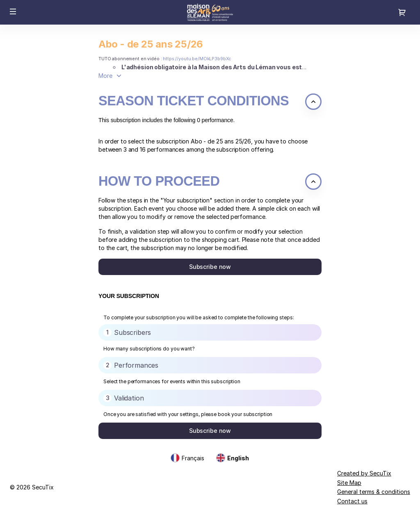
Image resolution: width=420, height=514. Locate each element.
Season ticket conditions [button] (194, 101)
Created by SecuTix (364, 473)
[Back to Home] (210, 12)
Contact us (352, 501)
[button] (13, 11)
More (105, 76)
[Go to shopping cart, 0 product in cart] (402, 12)
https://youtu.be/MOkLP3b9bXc (197, 59)
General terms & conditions (374, 492)
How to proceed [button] (159, 181)
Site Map (349, 483)
